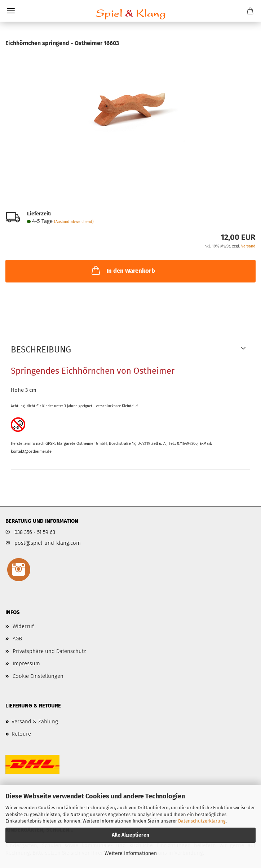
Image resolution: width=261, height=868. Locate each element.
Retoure (21, 734)
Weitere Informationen (131, 853)
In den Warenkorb (123, 270)
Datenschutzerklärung (202, 821)
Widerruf (23, 626)
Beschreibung (41, 350)
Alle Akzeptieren (130, 835)
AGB (17, 639)
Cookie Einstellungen (38, 676)
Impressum (26, 663)
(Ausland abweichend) (74, 222)
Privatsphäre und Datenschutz (49, 651)
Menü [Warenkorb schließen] (11, 11)
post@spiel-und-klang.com (48, 543)
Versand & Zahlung (35, 722)
